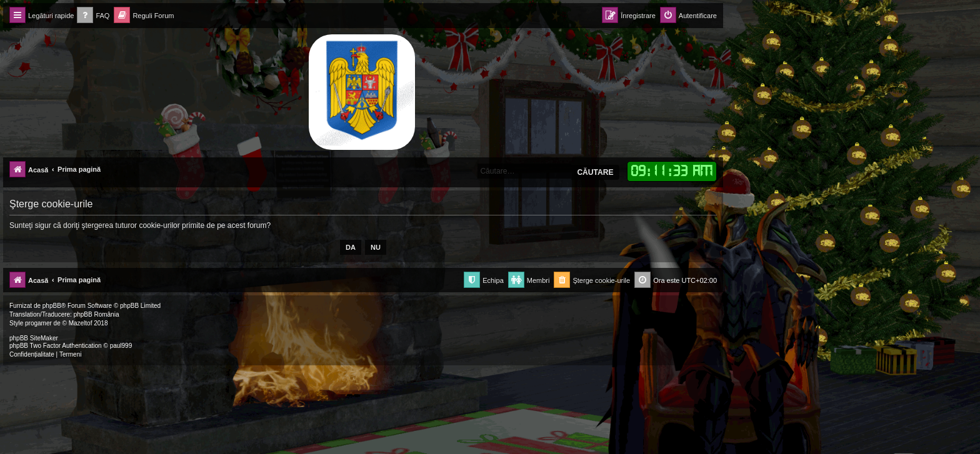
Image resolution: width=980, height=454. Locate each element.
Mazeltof (81, 323)
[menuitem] (93, 16)
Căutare (595, 172)
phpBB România (97, 314)
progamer (38, 323)
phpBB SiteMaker (34, 338)
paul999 (121, 346)
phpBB (52, 306)
